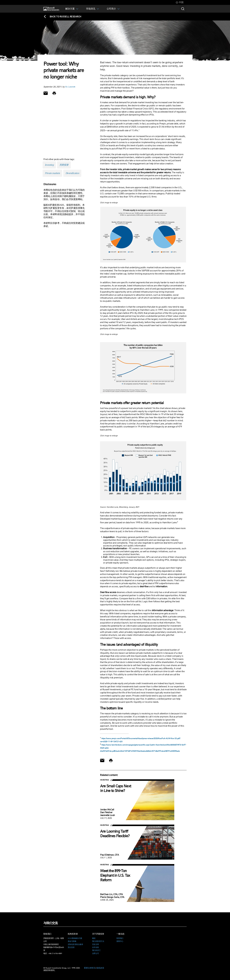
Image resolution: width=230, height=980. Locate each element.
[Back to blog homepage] (62, 17)
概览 (94, 938)
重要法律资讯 (90, 968)
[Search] (183, 9)
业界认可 (96, 953)
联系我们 (120, 938)
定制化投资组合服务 (75, 944)
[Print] (54, 93)
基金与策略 (72, 941)
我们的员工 (96, 950)
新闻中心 (120, 941)
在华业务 (96, 947)
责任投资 (71, 947)
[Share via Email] (46, 93)
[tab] (180, 2)
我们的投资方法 (98, 941)
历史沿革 (96, 944)
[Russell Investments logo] (51, 9)
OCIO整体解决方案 (75, 938)
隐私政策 (100, 968)
